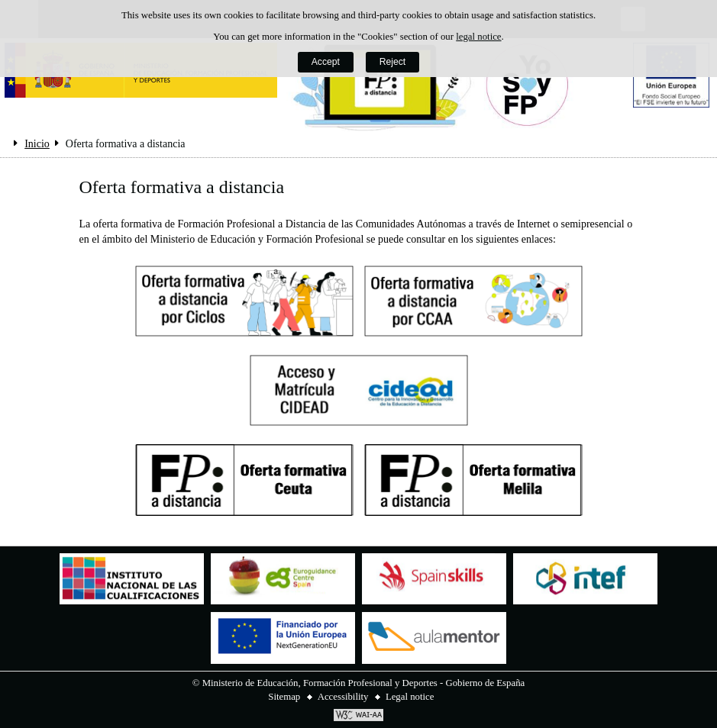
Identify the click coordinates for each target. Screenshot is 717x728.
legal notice (478, 37)
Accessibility (343, 697)
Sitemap (284, 697)
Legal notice (410, 697)
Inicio (37, 144)
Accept (326, 62)
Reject (392, 62)
